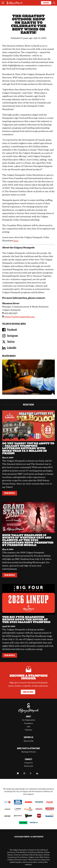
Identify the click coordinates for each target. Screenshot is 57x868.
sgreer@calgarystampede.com (19, 317)
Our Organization (29, 720)
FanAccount (28, 766)
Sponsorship (29, 741)
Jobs (28, 727)
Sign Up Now (28, 692)
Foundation (29, 723)
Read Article (10, 493)
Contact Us (29, 763)
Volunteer (28, 730)
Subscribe (46, 3)
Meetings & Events (29, 752)
